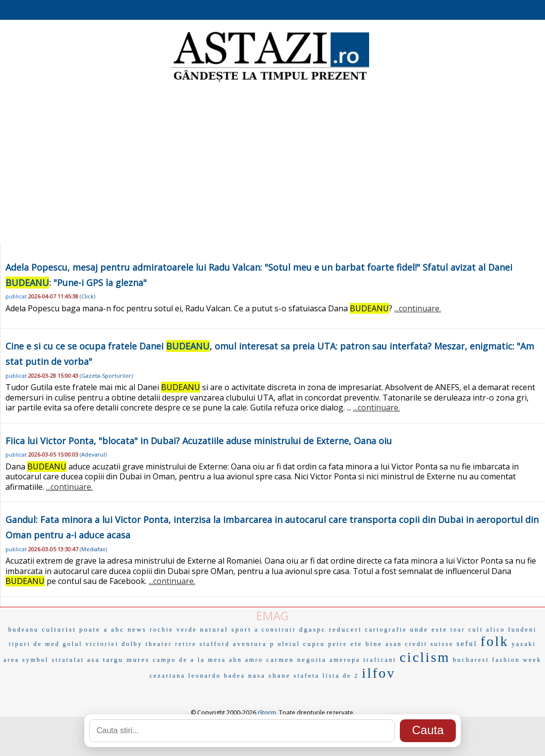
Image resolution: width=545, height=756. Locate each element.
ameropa (345, 660)
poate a (94, 629)
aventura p (254, 644)
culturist (59, 629)
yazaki (524, 644)
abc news (129, 629)
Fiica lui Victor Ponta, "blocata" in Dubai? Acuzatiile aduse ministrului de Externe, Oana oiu (199, 441)
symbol (35, 660)
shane (280, 675)
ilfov (379, 673)
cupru (314, 644)
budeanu (24, 630)
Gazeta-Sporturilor (106, 376)
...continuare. (418, 308)
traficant (380, 660)
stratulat (68, 660)
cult (476, 630)
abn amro (246, 660)
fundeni (523, 630)
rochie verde (173, 630)
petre (338, 644)
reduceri (346, 629)
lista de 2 (341, 676)
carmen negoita (296, 660)
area (11, 660)
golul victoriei (91, 644)
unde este (429, 629)
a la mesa (209, 660)
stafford (215, 644)
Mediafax (93, 549)
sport (242, 629)
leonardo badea (217, 676)
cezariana (167, 676)
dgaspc (313, 629)
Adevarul (93, 454)
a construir (275, 630)
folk (495, 641)
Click (87, 296)
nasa (257, 675)
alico (495, 630)
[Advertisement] (273, 164)
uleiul (289, 644)
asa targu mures (118, 660)
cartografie (386, 630)
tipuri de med (34, 644)
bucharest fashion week (497, 660)
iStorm (267, 713)
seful (467, 644)
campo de (170, 660)
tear (458, 630)
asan (394, 644)
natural (214, 629)
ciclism (425, 657)
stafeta (307, 676)
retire (186, 644)
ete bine (366, 644)
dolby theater (147, 644)
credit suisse (429, 644)
